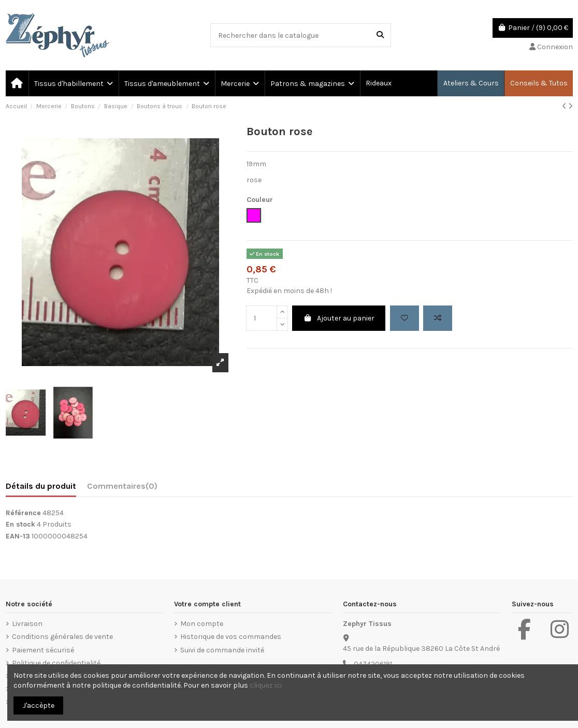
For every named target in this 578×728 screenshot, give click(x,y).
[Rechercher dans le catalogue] (380, 35)
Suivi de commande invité (222, 650)
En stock (20, 524)
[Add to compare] (438, 318)
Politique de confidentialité (56, 663)
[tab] (122, 488)
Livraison (27, 624)
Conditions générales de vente (62, 637)
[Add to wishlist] (404, 318)
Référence (23, 513)
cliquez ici (266, 685)
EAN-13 (18, 536)
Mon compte (202, 624)
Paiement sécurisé (43, 650)
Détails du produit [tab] (41, 486)
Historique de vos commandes (231, 637)
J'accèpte (39, 705)
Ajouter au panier (339, 318)
